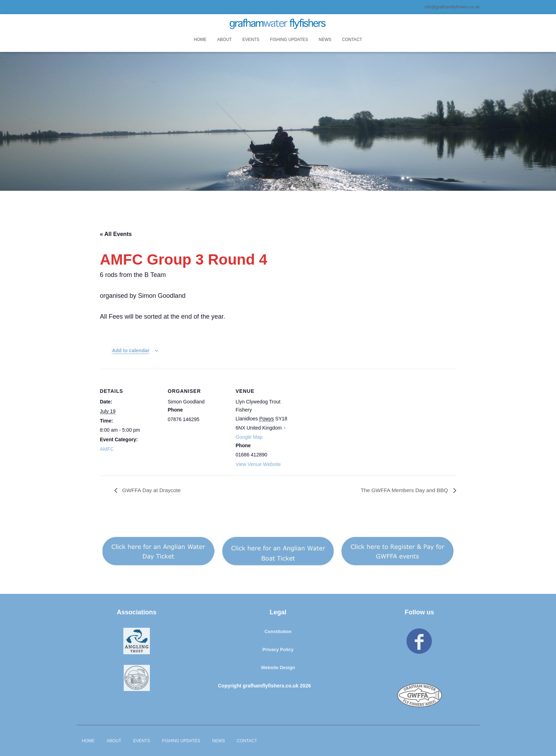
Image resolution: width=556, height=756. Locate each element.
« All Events (116, 234)
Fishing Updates (289, 40)
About (224, 40)
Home (200, 40)
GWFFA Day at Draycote (153, 491)
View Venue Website (258, 464)
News (325, 40)
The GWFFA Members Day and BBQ (403, 491)
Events (251, 40)
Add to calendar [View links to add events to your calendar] (131, 350)
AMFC (107, 449)
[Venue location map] (341, 417)
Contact (352, 40)
